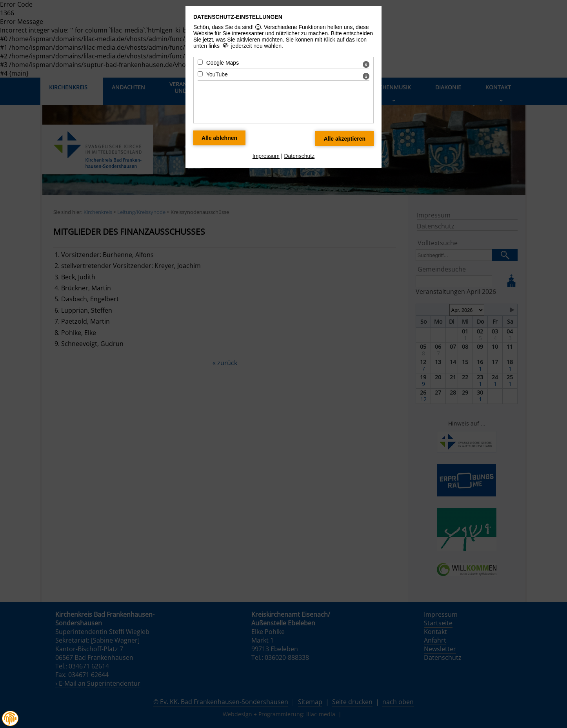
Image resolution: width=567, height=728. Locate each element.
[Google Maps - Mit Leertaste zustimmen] (200, 62)
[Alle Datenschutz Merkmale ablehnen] (219, 138)
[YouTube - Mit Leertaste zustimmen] (200, 74)
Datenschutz (299, 156)
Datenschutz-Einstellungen (238, 17)
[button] (10, 719)
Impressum (266, 156)
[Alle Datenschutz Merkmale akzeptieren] (344, 139)
